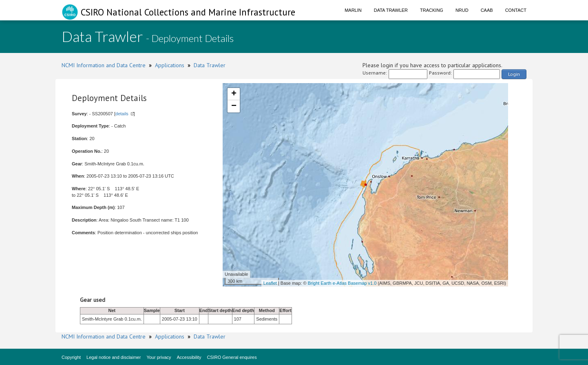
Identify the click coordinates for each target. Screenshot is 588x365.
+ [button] (234, 94)
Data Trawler (391, 10)
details (122, 114)
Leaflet (270, 283)
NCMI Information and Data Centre (104, 65)
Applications (170, 65)
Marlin (353, 10)
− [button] (234, 106)
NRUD (462, 10)
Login (514, 74)
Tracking (432, 10)
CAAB (487, 10)
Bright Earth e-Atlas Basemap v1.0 (342, 283)
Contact (516, 10)
